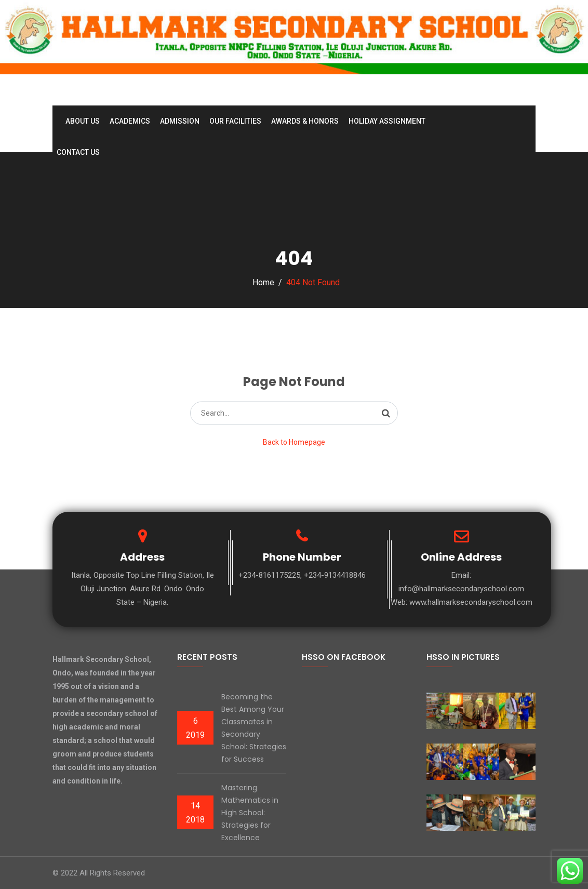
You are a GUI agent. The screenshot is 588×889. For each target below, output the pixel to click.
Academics (130, 121)
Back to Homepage (294, 442)
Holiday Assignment (387, 121)
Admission (180, 121)
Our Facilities (235, 121)
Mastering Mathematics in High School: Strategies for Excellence (250, 813)
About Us (83, 121)
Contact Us (78, 152)
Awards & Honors (305, 121)
